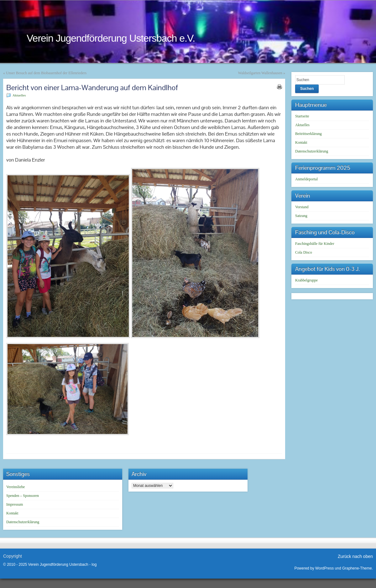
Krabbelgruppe (306, 280)
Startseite (302, 116)
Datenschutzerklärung (312, 151)
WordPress (324, 568)
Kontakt (301, 142)
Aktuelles (19, 95)
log (94, 565)
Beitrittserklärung (308, 134)
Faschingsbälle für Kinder (315, 244)
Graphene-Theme (357, 568)
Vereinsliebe (16, 487)
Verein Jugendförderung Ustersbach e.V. (111, 38)
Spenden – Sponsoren (23, 496)
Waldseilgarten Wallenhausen (260, 73)
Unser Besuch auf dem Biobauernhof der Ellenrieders (46, 73)
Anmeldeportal (306, 179)
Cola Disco (304, 252)
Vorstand (302, 207)
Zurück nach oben (355, 556)
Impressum (15, 504)
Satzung (301, 216)
